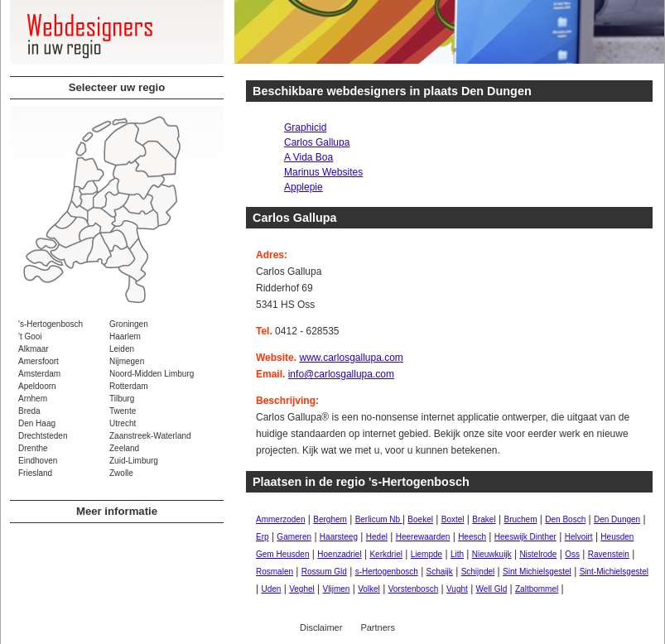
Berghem (330, 519)
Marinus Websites (323, 172)
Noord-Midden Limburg (152, 374)
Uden (271, 589)
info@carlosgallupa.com (341, 374)
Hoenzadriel (339, 554)
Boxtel (453, 519)
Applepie (304, 187)
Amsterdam (39, 374)
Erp (263, 537)
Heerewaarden (423, 537)
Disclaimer (321, 627)
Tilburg (122, 399)
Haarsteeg (339, 537)
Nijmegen (127, 361)
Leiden (122, 349)
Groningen (129, 324)
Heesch (472, 537)
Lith (457, 554)
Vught (457, 589)
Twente (123, 411)
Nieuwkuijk (492, 554)
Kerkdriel (386, 554)
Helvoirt (579, 537)
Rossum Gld (324, 572)
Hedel (377, 537)
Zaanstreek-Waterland (150, 436)
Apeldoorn (37, 386)
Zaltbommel (537, 589)
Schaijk (440, 572)
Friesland (35, 473)
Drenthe (33, 448)
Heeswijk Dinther (525, 537)
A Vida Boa (308, 157)
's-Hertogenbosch (51, 324)
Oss (572, 554)
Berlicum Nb (379, 519)
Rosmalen (275, 572)
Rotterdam (129, 386)
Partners (378, 627)
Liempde (426, 554)
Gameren (294, 537)
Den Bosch (565, 519)
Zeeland (124, 448)
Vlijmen (337, 589)
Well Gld (492, 589)
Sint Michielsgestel (537, 572)
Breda (29, 411)
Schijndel (478, 572)
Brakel (484, 519)
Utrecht (123, 423)
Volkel (369, 589)
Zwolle (121, 473)
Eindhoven (38, 461)
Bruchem (520, 519)
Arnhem (33, 399)
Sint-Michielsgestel (614, 572)
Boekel (420, 519)
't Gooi (30, 336)
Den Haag (37, 423)
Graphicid (305, 127)
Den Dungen (617, 519)
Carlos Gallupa (317, 142)
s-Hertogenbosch (387, 572)
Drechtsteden (43, 436)
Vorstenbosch (414, 589)
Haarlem (125, 336)
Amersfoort (39, 361)
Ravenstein (609, 554)
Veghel (302, 589)
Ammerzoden (280, 519)
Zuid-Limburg (134, 461)
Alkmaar (34, 349)
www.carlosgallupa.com (351, 358)
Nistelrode (538, 554)
